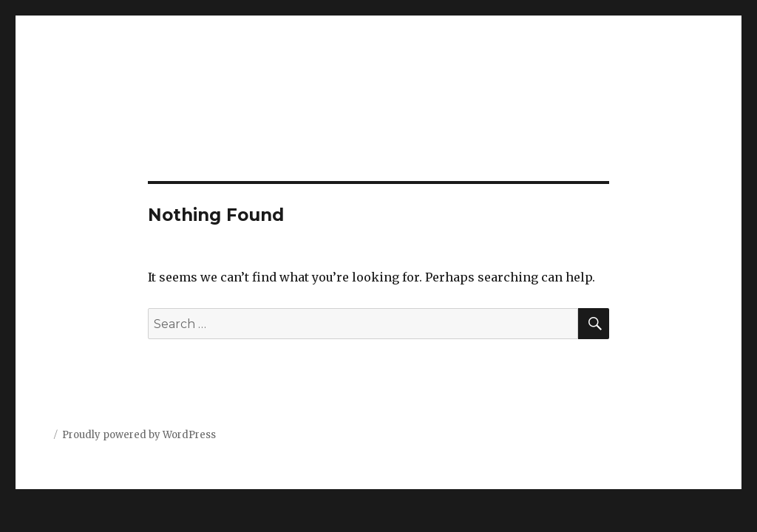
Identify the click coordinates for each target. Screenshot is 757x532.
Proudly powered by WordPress (139, 435)
